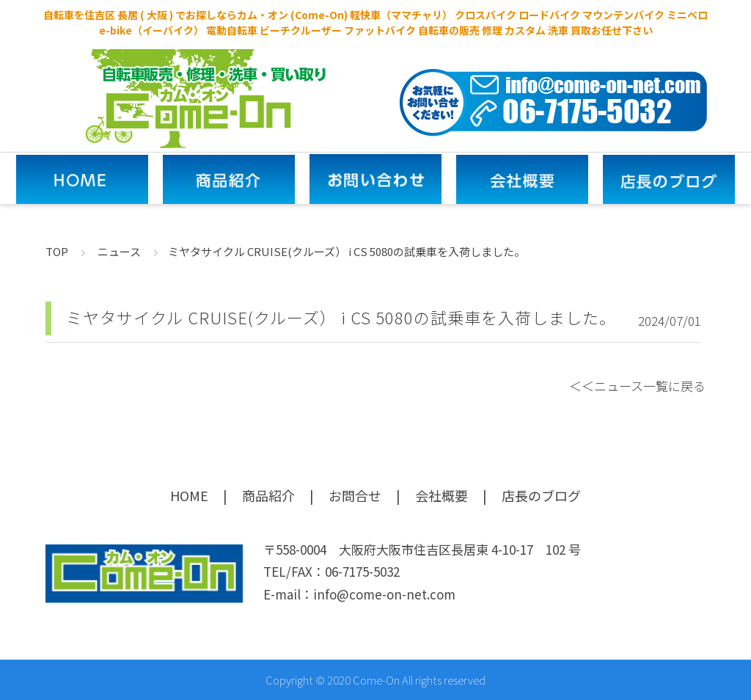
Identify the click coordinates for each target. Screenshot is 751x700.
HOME (189, 495)
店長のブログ (541, 495)
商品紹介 (268, 495)
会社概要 (442, 495)
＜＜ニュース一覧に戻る (637, 386)
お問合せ (355, 495)
